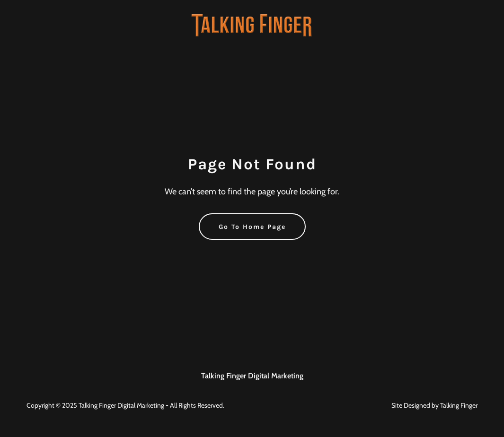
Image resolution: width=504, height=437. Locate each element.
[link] (252, 24)
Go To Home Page (252, 227)
